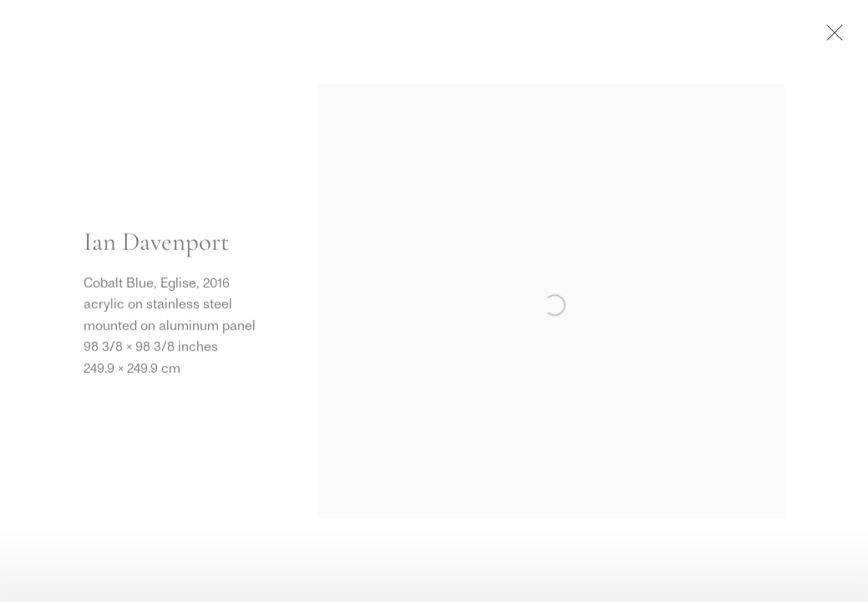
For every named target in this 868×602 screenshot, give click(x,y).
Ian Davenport (156, 242)
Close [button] (830, 38)
